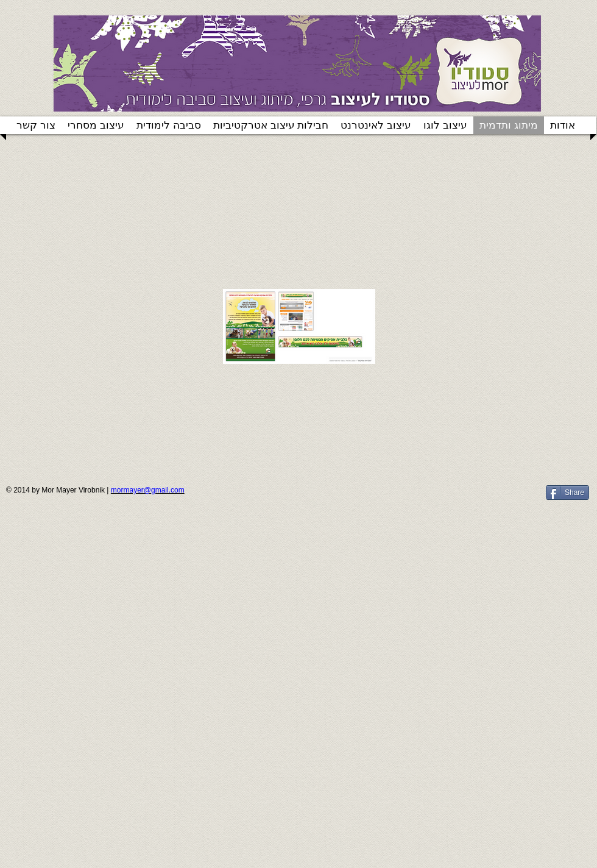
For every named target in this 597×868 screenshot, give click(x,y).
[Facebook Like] (465, 497)
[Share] (567, 493)
